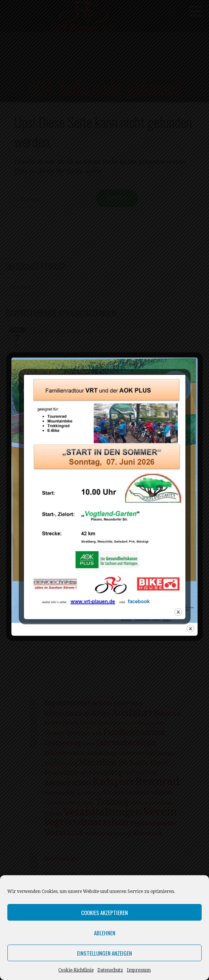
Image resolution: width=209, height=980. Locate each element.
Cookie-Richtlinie (76, 970)
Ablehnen (105, 933)
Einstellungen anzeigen (104, 953)
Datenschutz (110, 970)
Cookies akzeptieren (104, 912)
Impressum (139, 970)
